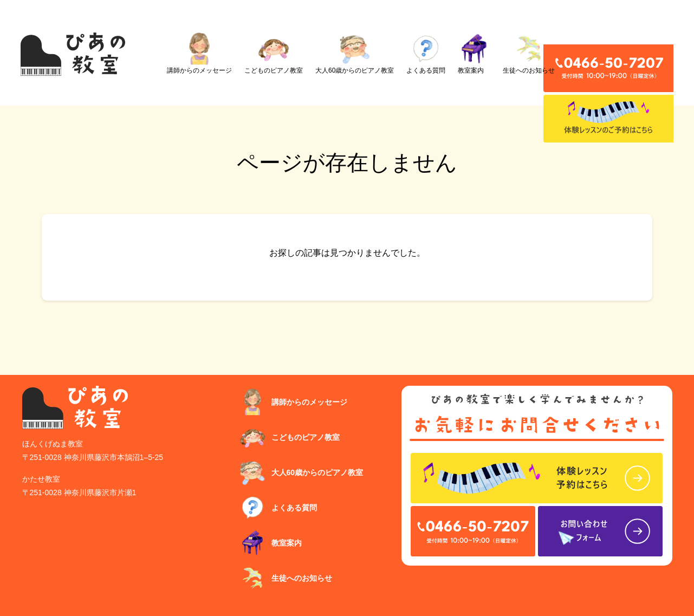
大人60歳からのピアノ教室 (355, 53)
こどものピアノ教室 (274, 53)
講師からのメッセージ (199, 53)
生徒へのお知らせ (529, 53)
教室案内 (474, 53)
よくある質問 (426, 53)
